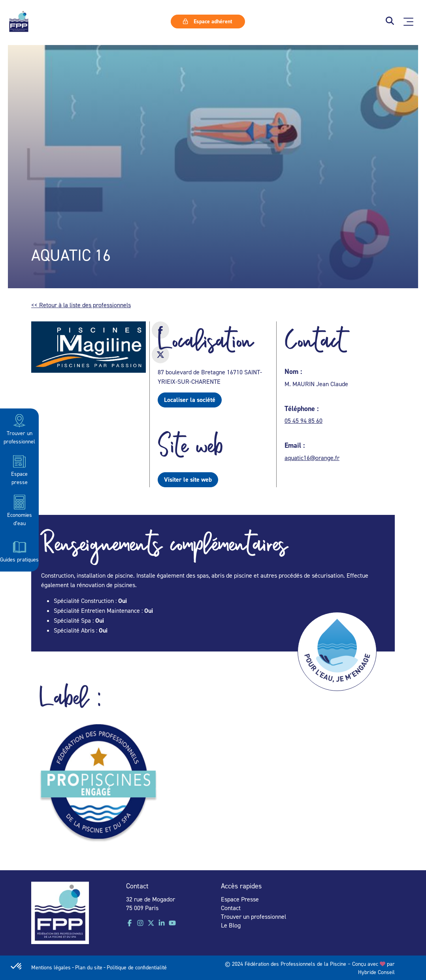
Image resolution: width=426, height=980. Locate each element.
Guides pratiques (19, 551)
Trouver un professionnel (19, 429)
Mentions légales (51, 967)
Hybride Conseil (376, 972)
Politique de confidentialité (137, 967)
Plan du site (89, 967)
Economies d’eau (20, 510)
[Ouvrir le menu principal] (408, 22)
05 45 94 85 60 (303, 421)
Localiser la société (190, 400)
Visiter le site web (188, 480)
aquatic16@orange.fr (312, 458)
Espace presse (19, 469)
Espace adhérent (207, 21)
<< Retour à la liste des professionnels (81, 305)
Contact (231, 908)
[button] (390, 22)
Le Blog (231, 925)
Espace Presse (240, 899)
